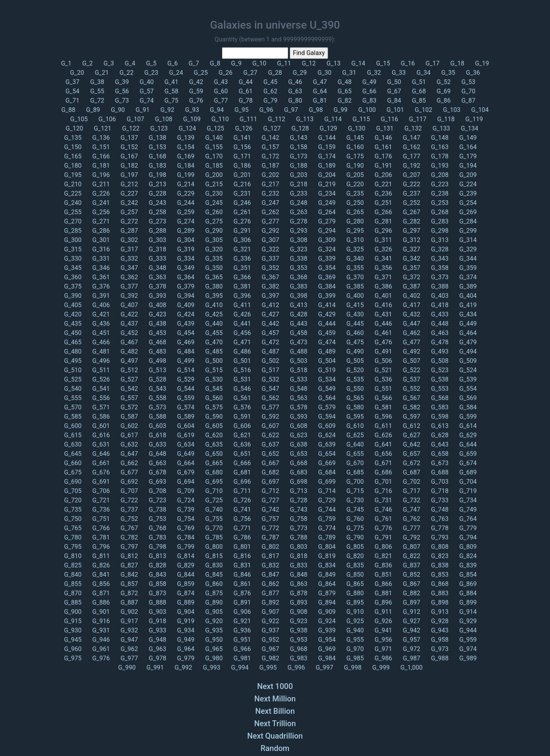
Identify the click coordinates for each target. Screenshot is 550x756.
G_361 (100, 277)
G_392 (128, 296)
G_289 (185, 231)
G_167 (128, 156)
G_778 (439, 528)
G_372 (411, 277)
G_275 (213, 221)
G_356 (382, 268)
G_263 (298, 212)
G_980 (213, 658)
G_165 (73, 156)
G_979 (185, 658)
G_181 (100, 166)
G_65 (344, 91)
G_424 (185, 314)
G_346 (100, 268)
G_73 (121, 101)
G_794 (467, 537)
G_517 (270, 370)
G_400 (354, 296)
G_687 (411, 472)
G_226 (100, 193)
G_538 (439, 379)
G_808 (439, 547)
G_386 (382, 286)
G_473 (298, 342)
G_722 (128, 500)
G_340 (354, 259)
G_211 (100, 184)
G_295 (354, 231)
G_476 (382, 342)
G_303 (157, 240)
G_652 (270, 454)
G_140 (213, 138)
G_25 (200, 73)
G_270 (73, 221)
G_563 (298, 398)
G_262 (270, 212)
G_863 (298, 584)
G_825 (73, 565)
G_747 (411, 509)
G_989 (467, 658)
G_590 (213, 417)
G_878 (298, 593)
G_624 (326, 435)
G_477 (411, 342)
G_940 (354, 630)
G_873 (157, 593)
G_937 (270, 630)
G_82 (344, 101)
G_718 (439, 491)
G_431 (382, 314)
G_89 (92, 110)
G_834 (326, 565)
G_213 (157, 184)
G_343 (439, 259)
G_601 (100, 426)
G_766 (100, 528)
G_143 (298, 138)
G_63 (294, 91)
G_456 (241, 333)
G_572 (128, 407)
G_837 (411, 565)
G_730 (354, 500)
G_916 (100, 621)
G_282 (411, 221)
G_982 (270, 658)
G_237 (411, 193)
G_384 (326, 286)
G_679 (185, 472)
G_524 (467, 370)
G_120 (73, 128)
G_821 (382, 556)
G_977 (128, 658)
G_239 (467, 193)
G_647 (128, 454)
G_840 (73, 575)
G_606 (241, 426)
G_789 (326, 537)
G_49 (369, 82)
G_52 (443, 82)
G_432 (411, 314)
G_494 (467, 351)
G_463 (439, 333)
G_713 (298, 491)
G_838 (439, 565)
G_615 (73, 435)
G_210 (73, 184)
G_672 (411, 463)
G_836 (382, 565)
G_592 (270, 417)
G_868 (439, 584)
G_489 (326, 351)
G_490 (354, 351)
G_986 (382, 658)
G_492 (411, 351)
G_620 (213, 435)
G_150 (73, 147)
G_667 (270, 463)
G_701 (382, 482)
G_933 (157, 630)
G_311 (382, 240)
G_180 (73, 166)
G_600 (73, 426)
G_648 (157, 454)
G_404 (467, 296)
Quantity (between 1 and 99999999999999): (275, 39)
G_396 (241, 296)
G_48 (344, 82)
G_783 (157, 537)
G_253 (439, 203)
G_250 (354, 203)
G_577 (270, 407)
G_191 (382, 166)
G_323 (298, 249)
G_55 (96, 91)
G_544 (185, 389)
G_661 (100, 463)
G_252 (411, 203)
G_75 (171, 101)
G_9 (236, 63)
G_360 (73, 277)
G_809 (467, 547)
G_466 (100, 342)
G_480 (73, 351)
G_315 (73, 249)
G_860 (213, 584)
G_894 (326, 602)
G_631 (100, 444)
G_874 (185, 593)
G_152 (128, 147)
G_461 (382, 333)
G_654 (326, 454)
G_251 (382, 203)
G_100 (366, 110)
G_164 (467, 147)
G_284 (467, 221)
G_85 (418, 101)
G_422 (128, 314)
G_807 (411, 547)
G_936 (241, 630)
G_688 (439, 472)
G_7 (193, 63)
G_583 (439, 407)
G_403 (439, 296)
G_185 (213, 166)
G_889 (185, 602)
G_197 (128, 175)
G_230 (213, 193)
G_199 (185, 175)
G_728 (298, 500)
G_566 (382, 398)
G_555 (73, 398)
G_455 (213, 333)
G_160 (354, 147)
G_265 (354, 212)
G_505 (354, 361)
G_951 (241, 640)
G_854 (467, 575)
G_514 (185, 370)
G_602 (128, 426)
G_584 (467, 407)
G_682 (270, 472)
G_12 (308, 63)
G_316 (100, 249)
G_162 (411, 147)
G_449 (467, 324)
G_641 (382, 444)
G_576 (241, 407)
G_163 (439, 147)
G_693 (157, 482)
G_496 (100, 361)
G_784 (185, 537)
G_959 (467, 640)
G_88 (68, 110)
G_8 (214, 63)
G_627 (411, 435)
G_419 (467, 305)
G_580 (354, 407)
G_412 (270, 305)
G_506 (382, 361)
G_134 (469, 128)
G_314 (467, 240)
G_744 (326, 509)
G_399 (326, 296)
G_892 (270, 602)
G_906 (241, 612)
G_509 (467, 361)
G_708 (157, 491)
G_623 (298, 435)
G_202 (270, 175)
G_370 (354, 277)
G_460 (354, 333)
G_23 (151, 73)
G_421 (100, 314)
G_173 (298, 156)
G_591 (241, 417)
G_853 (439, 575)
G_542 (128, 389)
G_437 (128, 324)
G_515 (213, 370)
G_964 (185, 649)
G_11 (283, 63)
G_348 (157, 268)
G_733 (439, 500)
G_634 (185, 444)
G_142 (270, 138)
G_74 (146, 101)
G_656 (382, 454)
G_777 (411, 528)
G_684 (326, 472)
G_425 (213, 314)
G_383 (298, 286)
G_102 (423, 110)
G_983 (298, 658)
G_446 (382, 324)
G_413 (298, 305)
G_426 (241, 314)
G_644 (467, 444)
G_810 (73, 556)
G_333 (157, 259)
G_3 (108, 63)
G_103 (451, 110)
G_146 (382, 138)
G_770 (213, 528)
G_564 (326, 398)
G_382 (270, 286)
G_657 (411, 454)
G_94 (216, 110)
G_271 (100, 221)
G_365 (213, 277)
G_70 (467, 91)
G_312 (411, 240)
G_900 (73, 612)
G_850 (354, 575)
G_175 (354, 156)
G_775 (354, 528)
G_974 (467, 649)
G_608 (298, 426)
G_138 (157, 138)
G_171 (241, 156)
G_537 (411, 379)
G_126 (243, 128)
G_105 (78, 119)
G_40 (146, 82)
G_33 (398, 73)
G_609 (326, 426)
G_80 (294, 101)
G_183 (157, 166)
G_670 (354, 463)
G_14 (357, 63)
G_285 (73, 231)
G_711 (241, 491)
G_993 (211, 668)
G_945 (73, 640)
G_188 (298, 166)
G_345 (73, 268)
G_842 (128, 575)
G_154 (185, 147)
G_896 (382, 602)
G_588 (157, 417)
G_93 (191, 110)
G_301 (100, 240)
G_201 (241, 175)
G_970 (354, 649)
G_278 (298, 221)
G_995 (267, 668)
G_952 (270, 640)
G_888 (157, 602)
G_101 (394, 110)
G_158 (298, 147)
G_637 (270, 444)
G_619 (185, 435)
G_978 (157, 658)
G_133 (441, 128)
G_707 (128, 491)
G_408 (157, 305)
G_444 (326, 324)
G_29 (299, 73)
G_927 (411, 621)
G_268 (439, 212)
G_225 (73, 193)
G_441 (241, 324)
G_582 (411, 407)
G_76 (195, 101)
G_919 (185, 621)
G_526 (100, 379)
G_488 (298, 351)
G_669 (326, 463)
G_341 (382, 259)
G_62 (270, 91)
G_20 (76, 73)
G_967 (270, 649)
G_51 (418, 82)
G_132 (412, 128)
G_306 (241, 240)
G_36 (472, 73)
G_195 (73, 175)
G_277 (270, 221)
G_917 (128, 621)
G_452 (128, 333)
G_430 (354, 314)
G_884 (467, 593)
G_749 (467, 509)
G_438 (157, 324)
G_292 (270, 231)
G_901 (100, 612)
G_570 (73, 407)
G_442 (270, 324)
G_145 (354, 138)
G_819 (326, 556)
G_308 (298, 240)
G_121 (102, 128)
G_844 (185, 575)
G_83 (369, 101)
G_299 (467, 231)
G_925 (354, 621)
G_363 (157, 277)
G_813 (157, 556)
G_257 (128, 212)
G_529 (185, 379)
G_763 (439, 519)
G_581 (382, 407)
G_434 (467, 314)
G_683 (298, 472)
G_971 (382, 649)
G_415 (354, 305)
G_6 (172, 63)
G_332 (128, 259)
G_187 (270, 166)
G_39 (121, 82)
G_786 (241, 537)
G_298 (439, 231)
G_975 (73, 658)
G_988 (439, 658)
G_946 (100, 640)
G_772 (270, 528)
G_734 (467, 500)
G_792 (411, 537)
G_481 (100, 351)
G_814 (185, 556)
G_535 (354, 379)
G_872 (128, 593)
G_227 (128, 193)
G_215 (213, 184)
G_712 (270, 491)
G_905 (213, 612)
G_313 (439, 240)
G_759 (326, 519)
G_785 (213, 537)
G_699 (326, 482)
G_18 (457, 63)
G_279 (326, 221)
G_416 (382, 305)
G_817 (270, 556)
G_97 (290, 110)
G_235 (354, 193)
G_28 (274, 73)
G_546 (241, 389)
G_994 (239, 668)
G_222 (411, 184)
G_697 (270, 482)
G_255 (73, 212)
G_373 (439, 277)
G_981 (241, 658)
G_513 (157, 370)
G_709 (185, 491)
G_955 (354, 640)
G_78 (245, 101)
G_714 (326, 491)
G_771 (241, 528)
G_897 (411, 602)
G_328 (439, 249)
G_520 (354, 370)
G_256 (100, 212)
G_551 (382, 389)
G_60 (220, 91)
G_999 (380, 668)
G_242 (128, 203)
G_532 (270, 379)
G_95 (241, 110)
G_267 (411, 212)
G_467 (128, 342)
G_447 (411, 324)
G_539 (467, 379)
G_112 (276, 119)
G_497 (128, 361)
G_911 (382, 612)
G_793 (439, 537)
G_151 (100, 147)
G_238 (439, 193)
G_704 (467, 482)
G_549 (326, 389)
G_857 (128, 584)
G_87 (467, 101)
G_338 (298, 259)
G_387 (411, 286)
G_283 (439, 221)
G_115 (360, 119)
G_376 (100, 286)
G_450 (73, 333)
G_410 (213, 305)
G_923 (298, 621)
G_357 (411, 268)
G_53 (467, 82)
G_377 (128, 286)
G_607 (270, 426)
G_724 (185, 500)
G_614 (467, 426)
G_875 (213, 593)
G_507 (411, 361)
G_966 (241, 649)
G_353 (298, 268)
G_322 (270, 249)
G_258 (157, 212)
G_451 (100, 333)
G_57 (146, 91)
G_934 (185, 630)
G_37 (72, 82)
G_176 (382, 156)
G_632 (128, 444)
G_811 (100, 556)
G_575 (213, 407)
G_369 (326, 277)
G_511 (100, 370)
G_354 (326, 268)
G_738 (157, 509)
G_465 (73, 342)
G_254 (467, 203)
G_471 (241, 342)
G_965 (213, 649)
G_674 (467, 463)
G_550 (354, 389)
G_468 (157, 342)
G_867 (411, 584)
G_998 (352, 668)
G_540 (73, 389)
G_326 (382, 249)
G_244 (185, 203)
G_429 (326, 314)
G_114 (332, 119)
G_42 (195, 82)
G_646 (100, 454)
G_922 (270, 621)
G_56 (121, 91)
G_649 (185, 454)
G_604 (185, 426)
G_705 (73, 491)
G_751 (100, 519)
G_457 (270, 333)
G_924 (326, 621)
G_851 (382, 575)
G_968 (298, 649)
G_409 (185, 305)
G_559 (185, 398)
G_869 (467, 584)
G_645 (73, 454)
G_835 (354, 565)
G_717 (411, 491)
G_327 (411, 249)
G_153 (157, 147)
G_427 (270, 314)
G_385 (354, 286)
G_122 (130, 128)
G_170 (213, 156)
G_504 (326, 361)
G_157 (270, 147)
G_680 (213, 472)
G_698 (298, 482)
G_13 (333, 63)
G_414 (326, 305)
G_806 (382, 547)
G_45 (270, 82)
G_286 (100, 231)
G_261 (241, 212)
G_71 (72, 101)
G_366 (241, 277)
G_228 (157, 193)
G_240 (73, 203)
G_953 (298, 640)
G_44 (245, 82)
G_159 (326, 147)
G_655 (354, 454)
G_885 (73, 602)
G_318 (157, 249)
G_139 (185, 138)
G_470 (213, 342)
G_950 (213, 640)
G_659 (467, 454)
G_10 (258, 63)
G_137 (128, 138)
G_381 (241, 286)
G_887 (128, 602)
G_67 (394, 91)
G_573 (157, 407)
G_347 (128, 268)
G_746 (382, 509)
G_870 (73, 593)
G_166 (100, 156)
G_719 (467, 491)
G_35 (447, 73)
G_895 (354, 602)
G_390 (73, 296)
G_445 (354, 324)
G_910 (354, 612)
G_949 (185, 640)
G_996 (295, 668)
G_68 (418, 91)
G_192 (411, 166)
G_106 (106, 119)
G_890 (213, 602)
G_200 (213, 175)
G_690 (73, 482)
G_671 (382, 463)
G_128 (299, 128)
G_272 (128, 221)
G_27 (249, 73)
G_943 (439, 630)
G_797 (128, 547)
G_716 (382, 491)
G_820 (354, 556)
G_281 (382, 221)
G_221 (382, 184)
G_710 (213, 491)
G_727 (270, 500)
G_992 (183, 668)
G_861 (241, 584)
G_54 (72, 91)
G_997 (324, 668)
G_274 (185, 221)
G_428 (298, 314)
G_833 (298, 565)
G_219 (326, 184)
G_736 (100, 509)
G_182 (128, 166)
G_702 (411, 482)
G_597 (411, 417)
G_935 (213, 630)
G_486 (241, 351)
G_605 (213, 426)
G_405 (73, 305)
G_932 (128, 630)
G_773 (298, 528)
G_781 (100, 537)
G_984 (326, 658)
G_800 (213, 547)
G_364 (185, 277)
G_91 (142, 110)
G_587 (128, 417)
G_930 (73, 630)
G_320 (213, 249)
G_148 (439, 138)
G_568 (439, 398)
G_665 (213, 463)
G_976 (100, 658)
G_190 (354, 166)
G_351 (241, 268)
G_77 (220, 101)
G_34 (423, 73)
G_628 (439, 435)
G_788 (298, 537)
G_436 (100, 324)
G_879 (326, 593)
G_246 (241, 203)
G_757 (270, 519)
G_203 (298, 175)
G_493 (439, 351)
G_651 (241, 454)
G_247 (270, 203)
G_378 (157, 286)
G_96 (266, 110)
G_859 (185, 584)
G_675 (73, 472)
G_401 (382, 296)
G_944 (467, 630)
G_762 (411, 519)
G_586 (100, 417)
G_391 (100, 296)
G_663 (157, 463)
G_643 (439, 444)
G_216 (241, 184)
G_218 (298, 184)
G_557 (128, 398)
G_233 (298, 193)
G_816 (241, 556)
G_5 (150, 63)
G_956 (382, 640)
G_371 (382, 277)
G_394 (185, 296)
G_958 (439, 640)
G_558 (157, 398)
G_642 (411, 444)
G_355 (354, 268)
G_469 (185, 342)
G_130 (356, 128)
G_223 (439, 184)
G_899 (467, 602)
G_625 (354, 435)
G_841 (100, 575)
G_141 (241, 138)
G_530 (213, 379)
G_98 (315, 110)
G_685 (354, 472)
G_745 (354, 509)
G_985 (354, 658)
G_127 (271, 128)
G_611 (382, 426)
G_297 (411, 231)
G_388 (439, 286)
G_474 (326, 342)
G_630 (73, 444)
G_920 (213, 621)
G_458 (298, 333)
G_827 (128, 565)
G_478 (439, 342)
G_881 (382, 593)
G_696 (241, 482)
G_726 (241, 500)
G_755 (213, 519)
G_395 (213, 296)
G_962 (128, 649)
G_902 (128, 612)
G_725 (213, 500)
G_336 (241, 259)
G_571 (100, 407)
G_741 (241, 509)
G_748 (439, 509)
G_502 (270, 361)
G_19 (481, 63)
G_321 (241, 249)
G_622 (270, 435)
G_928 (439, 621)
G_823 (439, 556)
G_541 (100, 389)
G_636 (241, 444)
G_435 (73, 324)
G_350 (213, 268)
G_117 (417, 119)
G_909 (326, 612)
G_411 (241, 305)
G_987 (411, 658)
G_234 (326, 193)
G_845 (213, 575)
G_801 (241, 547)
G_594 (326, 417)
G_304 (185, 240)
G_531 (241, 379)
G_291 (241, 231)
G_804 (326, 547)
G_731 (382, 500)
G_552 (411, 389)
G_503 (298, 361)
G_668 (298, 463)
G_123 (158, 128)
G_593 (298, 417)
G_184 (185, 166)
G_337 (270, 259)
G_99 (340, 110)
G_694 (185, 482)
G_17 (432, 63)
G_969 (326, 649)
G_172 (270, 156)
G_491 (382, 351)
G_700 (354, 482)
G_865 (354, 584)
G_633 (157, 444)
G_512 (128, 370)
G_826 (100, 565)
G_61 (245, 91)
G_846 (241, 575)
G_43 (220, 82)
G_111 (248, 119)
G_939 (326, 630)
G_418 (439, 305)
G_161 (382, 147)
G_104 (479, 110)
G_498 (157, 361)
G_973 (439, 649)
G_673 (439, 463)
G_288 (157, 231)
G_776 (382, 528)
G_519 (326, 370)
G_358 (439, 268)
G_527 (128, 379)
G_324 (326, 249)
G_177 (411, 156)
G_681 (241, 472)
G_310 (354, 240)
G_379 (185, 286)
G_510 (73, 370)
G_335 (213, 259)
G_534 (326, 379)
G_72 (96, 101)
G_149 (467, 138)
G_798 (157, 547)
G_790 (354, 537)
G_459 (326, 333)
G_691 (100, 482)
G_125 (215, 128)
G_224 (467, 184)
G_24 (175, 73)
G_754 (185, 519)
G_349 (185, 268)
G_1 (66, 63)
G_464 (467, 333)
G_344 (467, 259)
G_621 (241, 435)
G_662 (128, 463)
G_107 (135, 119)
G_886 (100, 602)
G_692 (128, 482)
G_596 (382, 417)
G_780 (73, 537)
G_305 (213, 240)
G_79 (270, 101)
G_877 (270, 593)
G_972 (411, 649)
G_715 (354, 491)
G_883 (439, 593)
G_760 (354, 519)
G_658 (439, 454)
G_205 (354, 175)
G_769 (185, 528)
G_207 (411, 175)
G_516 (241, 370)
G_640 (354, 444)
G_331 (100, 259)
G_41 (171, 82)
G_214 (185, 184)
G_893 (298, 602)
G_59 (195, 91)
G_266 (382, 212)
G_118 (445, 119)
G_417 (411, 305)
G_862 (270, 584)
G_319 (185, 249)
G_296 (382, 231)
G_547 (270, 389)
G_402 (411, 296)
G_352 (270, 268)
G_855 (73, 584)
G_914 (467, 612)
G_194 (467, 166)
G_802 (270, 547)
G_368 (298, 277)
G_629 (467, 435)
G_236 (382, 193)
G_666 (241, 463)
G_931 (100, 630)
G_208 (439, 175)
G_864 (326, 584)
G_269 (467, 212)
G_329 (467, 249)
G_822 (411, 556)
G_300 (73, 240)
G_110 (219, 119)
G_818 (298, 556)
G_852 (411, 575)
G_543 (157, 389)
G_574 (185, 407)
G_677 (128, 472)
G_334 (185, 259)
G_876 (241, 593)
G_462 (411, 333)
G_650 (213, 454)
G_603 (157, 426)
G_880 (354, 593)
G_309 (326, 240)
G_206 (382, 175)
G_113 (304, 119)
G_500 (213, 361)
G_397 (270, 296)
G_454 (185, 333)
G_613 (439, 426)
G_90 (117, 110)
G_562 (270, 398)
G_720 (73, 500)
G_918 (157, 621)
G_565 (354, 398)
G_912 (411, 612)
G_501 (241, 361)
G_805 (354, 547)
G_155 (213, 147)
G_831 (241, 565)
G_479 (467, 342)
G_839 (467, 565)
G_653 (298, 454)
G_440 (213, 324)
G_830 (213, 565)
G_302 (128, 240)
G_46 (294, 82)
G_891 (241, 602)
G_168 (157, 156)
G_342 (411, 259)
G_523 (439, 370)
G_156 (241, 147)
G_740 (213, 509)
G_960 (73, 649)
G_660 (73, 463)
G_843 (157, 575)
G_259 (185, 212)
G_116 (389, 119)
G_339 (326, 259)
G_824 (467, 556)
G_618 (157, 435)
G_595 (354, 417)
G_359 (467, 268)
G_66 (369, 91)
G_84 (394, 101)
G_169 (185, 156)
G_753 (157, 519)
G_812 (128, 556)
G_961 (100, 649)
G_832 (270, 565)
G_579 (326, 407)
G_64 (319, 91)
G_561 (241, 398)
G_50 (394, 82)
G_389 (467, 286)
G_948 (157, 640)
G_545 (213, 389)
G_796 (100, 547)
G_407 (128, 305)
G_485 (213, 351)
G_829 (185, 565)
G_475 (354, 342)
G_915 (73, 621)
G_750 (73, 519)
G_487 (270, 351)
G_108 (163, 119)
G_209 (467, 175)
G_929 (467, 621)
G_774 (326, 528)
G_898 (439, 602)
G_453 (157, 333)
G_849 (326, 575)
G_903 (157, 612)
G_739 (185, 509)
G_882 (411, 593)
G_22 (126, 73)
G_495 (73, 361)
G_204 (326, 175)
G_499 (185, 361)
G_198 (157, 175)
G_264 (326, 212)
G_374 (467, 277)
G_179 (467, 156)
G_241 (100, 203)
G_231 (241, 193)
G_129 (327, 128)
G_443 (298, 324)
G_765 (73, 528)
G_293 (298, 231)
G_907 (270, 612)
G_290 (213, 231)
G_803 (298, 547)
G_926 (382, 621)
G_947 (128, 640)
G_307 (270, 240)
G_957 (411, 640)
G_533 (298, 379)
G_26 (225, 73)
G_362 (128, 277)
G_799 (185, 547)
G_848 (298, 575)
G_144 (326, 138)
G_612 (411, 426)
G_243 (157, 203)
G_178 (439, 156)
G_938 (298, 630)
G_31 (349, 73)
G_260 (213, 212)
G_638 (298, 444)
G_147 (411, 138)
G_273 (157, 221)
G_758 (298, 519)
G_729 (326, 500)
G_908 (298, 612)
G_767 (128, 528)
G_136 (100, 138)
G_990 (127, 668)
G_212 (128, 184)
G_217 (270, 184)
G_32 (373, 73)
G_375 (73, 286)
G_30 (324, 73)
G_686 (382, 472)
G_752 (128, 519)
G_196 (100, 175)
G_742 (270, 509)
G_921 (241, 621)
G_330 (73, 259)
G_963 (157, 649)
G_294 (326, 231)
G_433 (439, 314)
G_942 (411, 630)
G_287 (128, 231)
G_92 (167, 110)
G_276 (241, 221)
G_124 (186, 128)
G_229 (185, 193)
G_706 (100, 491)
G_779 (467, 528)
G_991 (154, 668)
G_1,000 (411, 668)
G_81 (319, 101)
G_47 (319, 82)
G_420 (73, 314)
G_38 (96, 82)
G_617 (128, 435)
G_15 (382, 63)
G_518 (298, 370)
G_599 (467, 417)
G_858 (157, 584)
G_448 (439, 324)
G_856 (100, 584)
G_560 (213, 398)
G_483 (157, 351)
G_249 (326, 203)
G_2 (87, 63)
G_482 (128, 351)
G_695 (213, 482)
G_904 (185, 612)
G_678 (157, 472)
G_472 (270, 342)
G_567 (411, 398)
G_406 (100, 305)
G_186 (241, 166)
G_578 (298, 407)
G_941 (382, 630)
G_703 (439, 482)
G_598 (439, 417)
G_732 (411, 500)
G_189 (326, 166)
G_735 (73, 509)
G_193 (439, 166)
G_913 (439, 612)
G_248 (298, 203)
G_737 (128, 509)
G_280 (354, 221)
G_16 (407, 63)
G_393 (157, 296)
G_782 (128, 537)
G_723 (157, 500)
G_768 (157, 528)
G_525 (73, 379)
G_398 (298, 296)
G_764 (467, 519)
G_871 (100, 593)
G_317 (128, 249)
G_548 (298, 389)
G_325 (354, 249)
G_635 (213, 444)
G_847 (270, 575)
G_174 (326, 156)
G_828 (157, 565)
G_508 (439, 361)
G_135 (73, 138)
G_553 (439, 389)
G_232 (270, 193)
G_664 (185, 463)
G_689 (467, 472)
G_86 (443, 101)
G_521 (382, 370)
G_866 (382, 584)
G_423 (157, 314)
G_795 (73, 547)
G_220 (354, 184)
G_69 (443, 91)
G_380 (213, 286)
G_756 (241, 519)
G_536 (382, 379)
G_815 (213, 556)
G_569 (467, 398)
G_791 (382, 537)
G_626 (382, 435)
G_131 (384, 128)
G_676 (100, 472)
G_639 (326, 444)
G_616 (100, 435)
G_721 (100, 500)
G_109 (191, 119)
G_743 (298, 509)
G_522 (411, 370)
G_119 (474, 119)
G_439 (185, 324)
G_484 (185, 351)
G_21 (101, 73)
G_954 (326, 640)
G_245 (213, 203)
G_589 (185, 417)
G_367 (270, 277)
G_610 (354, 426)
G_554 (467, 389)
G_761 (382, 519)
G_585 (73, 417)
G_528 (157, 379)
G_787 (270, 537)
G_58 (171, 91)
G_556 (100, 398)
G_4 (129, 63)
